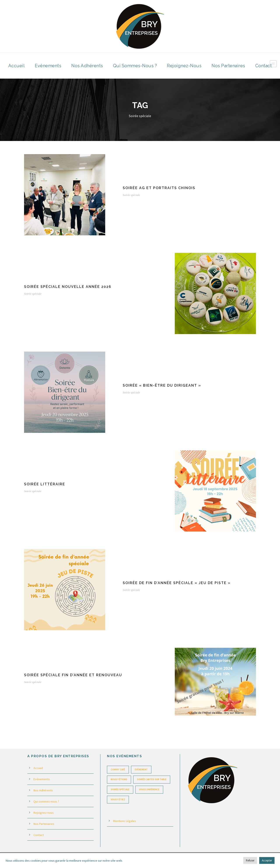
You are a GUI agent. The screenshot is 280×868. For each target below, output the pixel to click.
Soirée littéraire (45, 484)
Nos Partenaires (228, 66)
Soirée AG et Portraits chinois (159, 188)
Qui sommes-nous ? (135, 66)
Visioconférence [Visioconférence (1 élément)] (149, 789)
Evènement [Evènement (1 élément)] (141, 769)
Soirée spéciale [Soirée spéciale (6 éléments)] (120, 789)
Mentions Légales (125, 821)
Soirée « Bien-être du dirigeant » (162, 385)
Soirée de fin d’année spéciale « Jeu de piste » (177, 583)
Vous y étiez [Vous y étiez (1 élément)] (118, 799)
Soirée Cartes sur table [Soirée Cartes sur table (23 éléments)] (152, 779)
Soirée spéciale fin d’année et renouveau (73, 675)
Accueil (17, 66)
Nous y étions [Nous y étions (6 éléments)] (119, 779)
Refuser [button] (250, 860)
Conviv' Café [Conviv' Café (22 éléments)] (118, 769)
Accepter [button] (267, 860)
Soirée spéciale (131, 195)
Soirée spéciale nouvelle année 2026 (68, 287)
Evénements (48, 66)
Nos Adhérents (87, 66)
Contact (264, 66)
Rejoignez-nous (184, 66)
